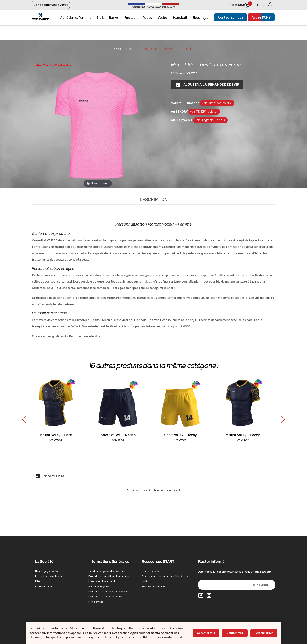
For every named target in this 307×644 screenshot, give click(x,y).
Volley (163, 17)
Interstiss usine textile (49, 576)
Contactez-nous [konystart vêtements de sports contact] (231, 17)
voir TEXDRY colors (204, 112)
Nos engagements (46, 571)
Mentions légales (99, 586)
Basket (114, 17)
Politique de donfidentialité (105, 597)
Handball (180, 17)
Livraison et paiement (102, 581)
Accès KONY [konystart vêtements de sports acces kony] (261, 17)
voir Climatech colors (217, 103)
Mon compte (96, 602)
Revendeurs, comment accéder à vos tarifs (165, 579)
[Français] (261, 6)
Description (154, 200)
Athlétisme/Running (76, 17)
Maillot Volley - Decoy (243, 435)
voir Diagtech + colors (210, 120)
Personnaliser (264, 633)
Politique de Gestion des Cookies (162, 637)
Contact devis (44, 586)
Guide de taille (151, 571)
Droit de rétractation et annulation (109, 576)
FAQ (38, 581)
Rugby (148, 17)
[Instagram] (209, 596)
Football (131, 17)
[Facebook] (201, 596)
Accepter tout (206, 633)
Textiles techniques (154, 586)
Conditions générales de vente (107, 571)
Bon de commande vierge (51, 5)
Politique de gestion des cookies (108, 592)
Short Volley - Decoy (180, 435)
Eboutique (200, 17)
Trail (100, 17)
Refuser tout (235, 633)
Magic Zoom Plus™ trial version (53, 65)
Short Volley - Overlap (118, 435)
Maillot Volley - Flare (56, 435)
